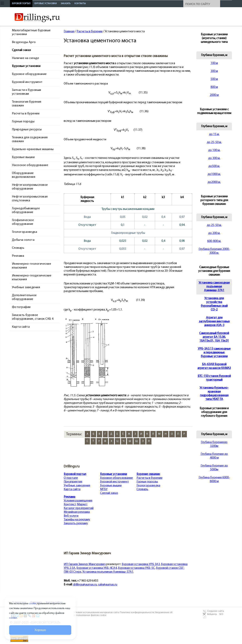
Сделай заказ (109, 493)
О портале (71, 478)
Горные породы (147, 482)
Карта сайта (72, 489)
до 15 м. (214, 134)
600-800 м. (214, 241)
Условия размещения (78, 501)
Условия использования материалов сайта (97, 613)
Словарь (142, 489)
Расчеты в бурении (90, 31)
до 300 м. (214, 158)
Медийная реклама (77, 512)
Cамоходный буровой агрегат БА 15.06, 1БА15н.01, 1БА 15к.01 (214, 337)
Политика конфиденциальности (137, 613)
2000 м (214, 95)
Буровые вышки (111, 486)
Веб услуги (71, 516)
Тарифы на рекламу (77, 520)
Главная (69, 31)
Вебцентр (212, 614)
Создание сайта (216, 611)
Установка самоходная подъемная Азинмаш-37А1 (214, 287)
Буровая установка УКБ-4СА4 (97, 568)
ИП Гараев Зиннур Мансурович (85, 564)
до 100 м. (214, 150)
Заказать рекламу (76, 523)
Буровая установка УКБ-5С (136, 568)
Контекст (70, 504)
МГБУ (104, 489)
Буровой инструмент (115, 482)
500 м (214, 79)
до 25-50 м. (214, 142)
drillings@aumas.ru (85, 585)
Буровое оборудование (117, 478)
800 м (214, 87)
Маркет (82, 504)
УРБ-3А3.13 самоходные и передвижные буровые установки (214, 353)
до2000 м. (214, 182)
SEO (221, 614)
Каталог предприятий (79, 508)
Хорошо (40, 630)
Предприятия (73, 482)
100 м (214, 63)
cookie (33, 604)
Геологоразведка (148, 486)
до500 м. (214, 166)
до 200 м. (214, 233)
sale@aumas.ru (108, 585)
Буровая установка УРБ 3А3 (141, 564)
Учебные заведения (77, 486)
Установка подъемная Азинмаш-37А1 (108, 572)
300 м (214, 71)
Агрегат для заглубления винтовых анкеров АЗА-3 (214, 322)
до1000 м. (214, 174)
